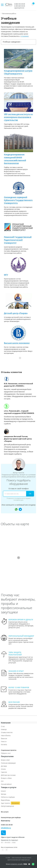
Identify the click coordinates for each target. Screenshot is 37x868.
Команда (4, 729)
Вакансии (4, 738)
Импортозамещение (7, 806)
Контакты (4, 744)
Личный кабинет (6, 784)
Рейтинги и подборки (8, 797)
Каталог (3, 791)
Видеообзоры (5, 800)
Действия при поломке (8, 775)
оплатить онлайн (17, 864)
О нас (3, 726)
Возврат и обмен (6, 778)
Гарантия (4, 772)
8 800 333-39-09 (20, 4)
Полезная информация (8, 763)
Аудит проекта (10, 803)
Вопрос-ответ (5, 760)
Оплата (3, 769)
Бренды (4, 794)
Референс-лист (6, 753)
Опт (2, 781)
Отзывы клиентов (7, 732)
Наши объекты (6, 735)
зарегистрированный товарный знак (19, 860)
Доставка (4, 766)
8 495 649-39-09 (20, 6)
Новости (4, 741)
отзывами (25, 36)
